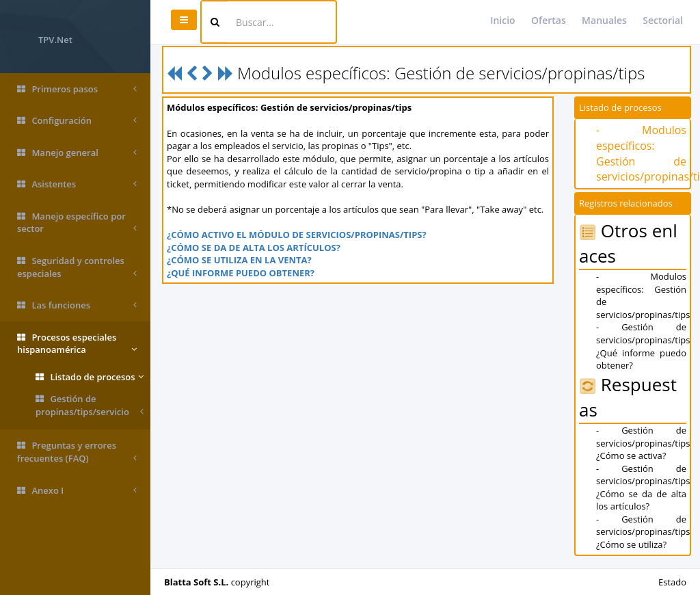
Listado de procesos (90, 377)
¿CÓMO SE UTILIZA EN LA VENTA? (239, 260)
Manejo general (77, 153)
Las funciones (77, 305)
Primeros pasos (77, 89)
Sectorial (663, 20)
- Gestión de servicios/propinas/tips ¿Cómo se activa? (643, 443)
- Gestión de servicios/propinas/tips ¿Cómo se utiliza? (643, 532)
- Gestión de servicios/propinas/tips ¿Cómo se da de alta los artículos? (643, 488)
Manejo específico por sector (77, 223)
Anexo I (77, 491)
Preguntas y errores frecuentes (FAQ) (77, 452)
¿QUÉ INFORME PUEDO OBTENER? (241, 273)
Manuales (604, 20)
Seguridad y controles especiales (77, 267)
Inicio (502, 20)
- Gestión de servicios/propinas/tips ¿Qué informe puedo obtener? (643, 346)
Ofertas (549, 20)
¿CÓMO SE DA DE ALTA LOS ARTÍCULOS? (254, 248)
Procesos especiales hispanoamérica (77, 344)
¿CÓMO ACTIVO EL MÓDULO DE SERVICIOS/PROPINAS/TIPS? (297, 235)
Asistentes (77, 184)
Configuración (77, 121)
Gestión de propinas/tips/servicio (90, 405)
